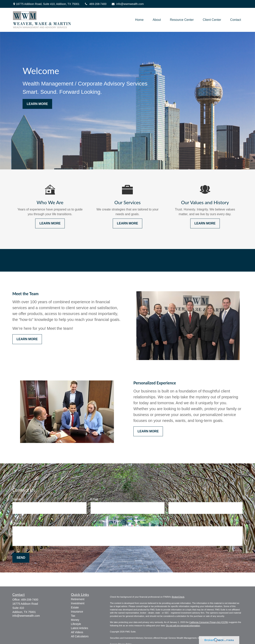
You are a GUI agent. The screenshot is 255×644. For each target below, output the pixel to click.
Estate (75, 607)
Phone (173, 499)
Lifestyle (76, 624)
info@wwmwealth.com (128, 4)
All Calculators (80, 636)
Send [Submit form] (21, 558)
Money (75, 620)
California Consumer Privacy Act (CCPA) (209, 622)
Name (17, 499)
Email (94, 499)
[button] (139, 20)
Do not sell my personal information (183, 626)
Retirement (78, 599)
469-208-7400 (95, 4)
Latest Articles (80, 628)
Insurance (77, 612)
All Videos (77, 632)
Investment (78, 603)
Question (19, 523)
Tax (73, 616)
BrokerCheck (178, 597)
